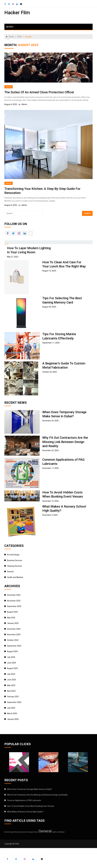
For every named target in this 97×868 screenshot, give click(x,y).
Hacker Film (17, 13)
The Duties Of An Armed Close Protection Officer (39, 92)
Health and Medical (15, 577)
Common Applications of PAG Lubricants (24, 800)
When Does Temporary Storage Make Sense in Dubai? (30, 789)
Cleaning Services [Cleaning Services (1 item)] (32, 832)
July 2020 (11, 708)
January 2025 (13, 623)
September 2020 (14, 702)
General (9, 87)
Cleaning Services (14, 566)
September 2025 (14, 606)
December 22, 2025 (50, 450)
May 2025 (11, 618)
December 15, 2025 (50, 501)
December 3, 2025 (50, 515)
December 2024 (14, 629)
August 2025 (12, 612)
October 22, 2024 (49, 372)
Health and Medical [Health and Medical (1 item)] (58, 832)
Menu (10, 27)
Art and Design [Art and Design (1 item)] (9, 832)
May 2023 (11, 685)
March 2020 (12, 713)
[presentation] (6, 242)
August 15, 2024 (49, 271)
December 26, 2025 (50, 421)
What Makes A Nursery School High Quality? (25, 812)
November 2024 (14, 635)
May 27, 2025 (13, 257)
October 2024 (13, 640)
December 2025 (14, 595)
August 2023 (12, 668)
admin (24, 104)
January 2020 (13, 719)
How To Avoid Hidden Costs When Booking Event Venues (31, 806)
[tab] (6, 242)
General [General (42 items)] (45, 831)
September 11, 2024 (51, 343)
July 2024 (11, 657)
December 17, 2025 (50, 468)
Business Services (15, 560)
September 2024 (14, 646)
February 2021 (13, 697)
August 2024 (12, 651)
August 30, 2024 (49, 307)
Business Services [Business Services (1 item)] (20, 832)
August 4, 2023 (11, 104)
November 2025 (14, 601)
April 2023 (11, 691)
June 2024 (11, 663)
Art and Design (13, 555)
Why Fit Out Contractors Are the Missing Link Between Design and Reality (65, 442)
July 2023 (11, 674)
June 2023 (11, 680)
